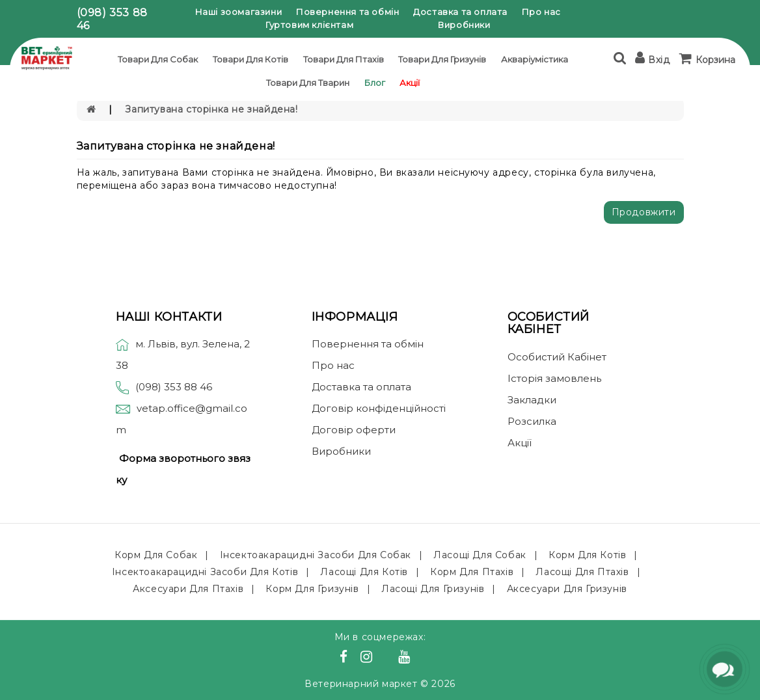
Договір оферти (354, 430)
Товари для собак (158, 59)
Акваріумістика (535, 59)
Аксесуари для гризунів (567, 589)
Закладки (532, 400)
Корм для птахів (472, 572)
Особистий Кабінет (557, 357)
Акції (410, 83)
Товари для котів (251, 59)
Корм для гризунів (312, 589)
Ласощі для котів (364, 572)
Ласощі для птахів (582, 572)
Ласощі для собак (480, 555)
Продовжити (644, 212)
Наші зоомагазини (239, 12)
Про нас (541, 12)
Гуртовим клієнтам (309, 25)
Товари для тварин (308, 83)
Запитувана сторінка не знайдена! (211, 109)
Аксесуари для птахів (188, 589)
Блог (375, 83)
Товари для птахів (344, 59)
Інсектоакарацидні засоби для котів (205, 572)
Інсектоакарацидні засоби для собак (316, 555)
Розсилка (532, 421)
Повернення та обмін (347, 12)
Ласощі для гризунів (433, 589)
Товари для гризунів (442, 59)
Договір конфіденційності (379, 408)
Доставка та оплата (460, 12)
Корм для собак (156, 555)
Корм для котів (587, 555)
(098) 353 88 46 (174, 387)
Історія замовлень (554, 378)
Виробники (464, 25)
